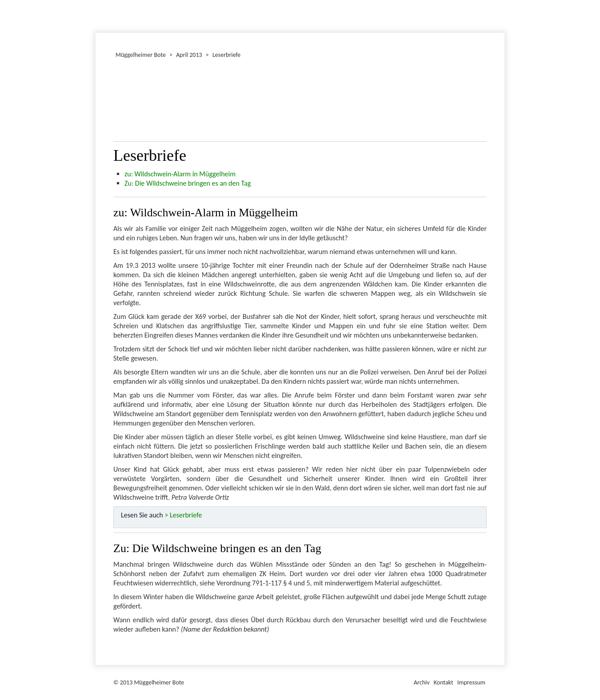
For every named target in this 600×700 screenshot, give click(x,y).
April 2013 (189, 55)
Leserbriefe (226, 55)
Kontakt (444, 682)
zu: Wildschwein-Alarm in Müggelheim (180, 174)
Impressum (471, 682)
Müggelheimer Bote (500, 1)
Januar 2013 (97, 15)
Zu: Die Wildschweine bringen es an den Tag (188, 183)
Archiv (422, 682)
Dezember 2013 (100, 15)
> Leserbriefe (183, 515)
